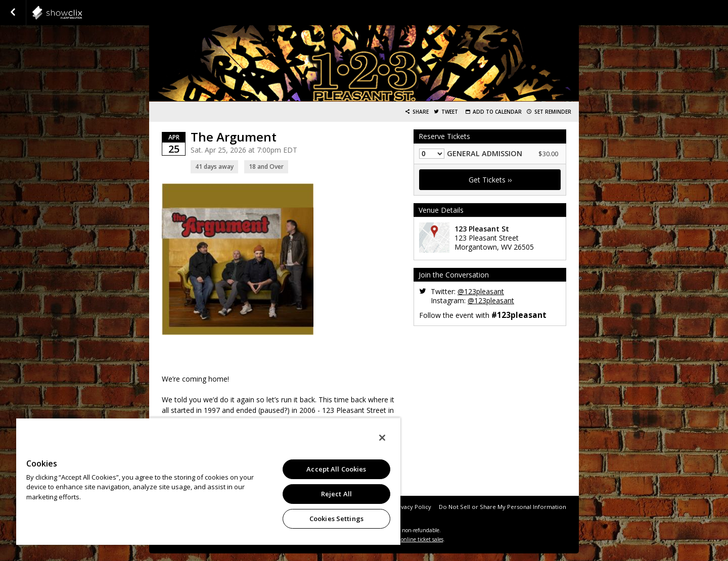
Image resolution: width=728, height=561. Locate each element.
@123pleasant (481, 291)
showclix (82, 13)
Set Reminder (553, 112)
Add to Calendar (497, 112)
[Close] (382, 438)
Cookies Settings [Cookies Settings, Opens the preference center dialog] (336, 519)
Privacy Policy (412, 507)
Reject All (336, 494)
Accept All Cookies (336, 469)
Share (421, 112)
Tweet (450, 112)
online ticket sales (422, 539)
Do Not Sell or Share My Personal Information (503, 507)
